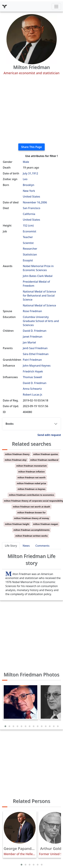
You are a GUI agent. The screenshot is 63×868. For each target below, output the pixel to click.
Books (10, 424)
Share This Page (32, 147)
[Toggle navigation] (56, 7)
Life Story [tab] (11, 546)
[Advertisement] (32, 109)
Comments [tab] (42, 546)
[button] (5, 726)
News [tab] (26, 546)
